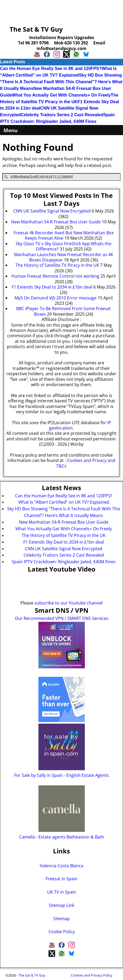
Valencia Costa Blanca (61, 866)
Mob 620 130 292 (71, 43)
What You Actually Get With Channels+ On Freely (61, 95)
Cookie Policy (62, 932)
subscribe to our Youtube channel (69, 603)
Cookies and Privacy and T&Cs (86, 463)
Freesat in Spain (61, 879)
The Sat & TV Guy (36, 29)
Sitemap (61, 919)
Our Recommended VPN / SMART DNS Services (62, 618)
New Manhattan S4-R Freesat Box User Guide (64, 522)
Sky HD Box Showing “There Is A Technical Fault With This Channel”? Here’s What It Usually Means (61, 82)
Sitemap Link (61, 905)
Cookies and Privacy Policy (92, 975)
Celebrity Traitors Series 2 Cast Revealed (62, 115)
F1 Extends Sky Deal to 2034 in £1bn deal (64, 542)
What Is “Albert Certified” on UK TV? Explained (64, 502)
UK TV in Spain (62, 892)
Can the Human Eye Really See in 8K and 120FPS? (51, 68)
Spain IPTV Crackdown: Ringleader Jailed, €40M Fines (64, 562)
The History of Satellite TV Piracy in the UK (64, 535)
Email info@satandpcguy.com (71, 45)
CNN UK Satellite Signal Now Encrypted (64, 549)
